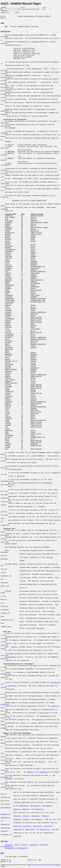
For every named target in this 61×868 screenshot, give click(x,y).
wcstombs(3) (47, 806)
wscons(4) (18, 654)
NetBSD (29, 865)
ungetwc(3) (36, 816)
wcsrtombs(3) (6, 808)
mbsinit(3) (39, 809)
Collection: (4, 11)
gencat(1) (9, 845)
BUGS (2, 853)
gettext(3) (32, 706)
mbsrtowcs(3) (36, 806)
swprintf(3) (5, 828)
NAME (2, 23)
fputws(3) (39, 819)
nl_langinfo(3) (11, 686)
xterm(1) (14, 647)
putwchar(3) (5, 818)
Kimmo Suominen (38, 865)
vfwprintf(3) (19, 830)
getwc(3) (26, 816)
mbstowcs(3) (24, 806)
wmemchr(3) (31, 772)
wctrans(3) (9, 779)
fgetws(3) (45, 816)
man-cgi (51, 865)
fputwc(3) (17, 819)
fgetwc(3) (17, 816)
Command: (4, 7)
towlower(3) (45, 772)
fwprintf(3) (38, 826)
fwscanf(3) (5, 824)
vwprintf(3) (30, 830)
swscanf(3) (27, 826)
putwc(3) (26, 819)
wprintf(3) (48, 826)
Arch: (45, 7)
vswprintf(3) (45, 830)
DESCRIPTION (5, 32)
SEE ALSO (4, 841)
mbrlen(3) (26, 809)
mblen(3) (17, 809)
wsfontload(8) (10, 657)
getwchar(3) (5, 814)
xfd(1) (3, 649)
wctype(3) (5, 777)
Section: (23, 7)
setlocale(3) (55, 683)
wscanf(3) (17, 826)
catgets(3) (5, 704)
